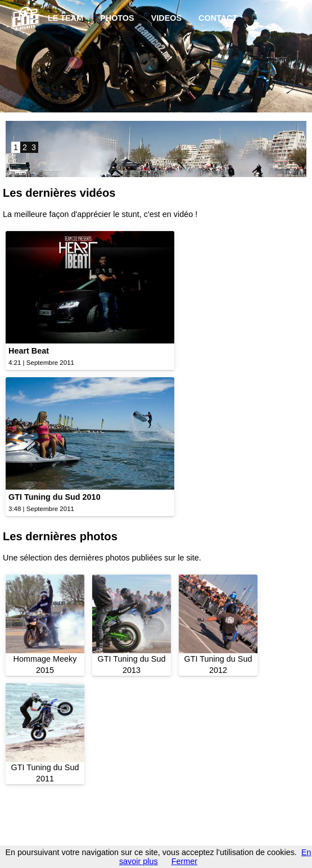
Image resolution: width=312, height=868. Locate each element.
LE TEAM (65, 18)
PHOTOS (117, 18)
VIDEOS (166, 18)
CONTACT (218, 18)
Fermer (184, 861)
